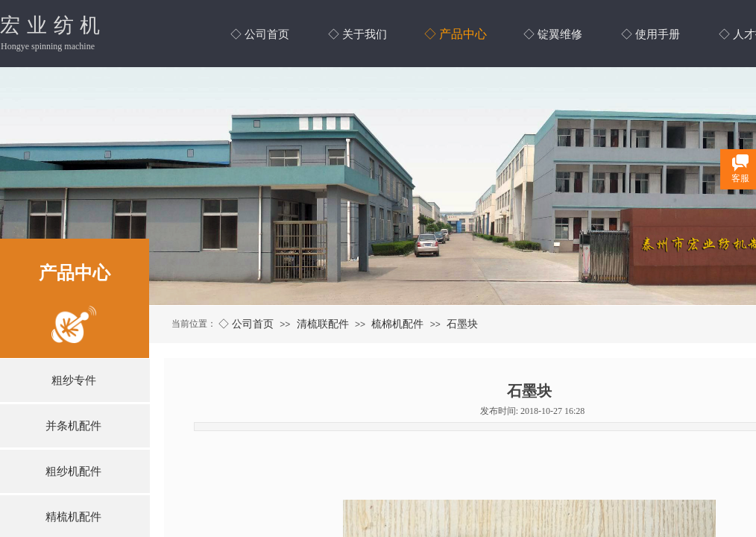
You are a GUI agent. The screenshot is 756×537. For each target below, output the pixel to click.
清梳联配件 (323, 324)
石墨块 (462, 324)
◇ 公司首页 (246, 324)
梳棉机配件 (397, 324)
